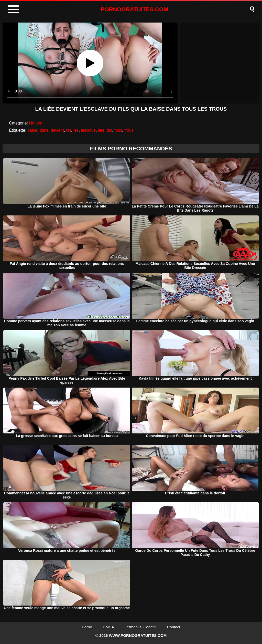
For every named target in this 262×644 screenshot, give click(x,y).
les (76, 130)
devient (57, 130)
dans (44, 130)
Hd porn (36, 123)
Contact (174, 627)
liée (101, 130)
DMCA (108, 627)
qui (109, 130)
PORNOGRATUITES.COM (135, 9)
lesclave (88, 130)
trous (129, 130)
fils (69, 130)
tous (118, 130)
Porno (87, 627)
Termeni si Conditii (141, 627)
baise (32, 130)
